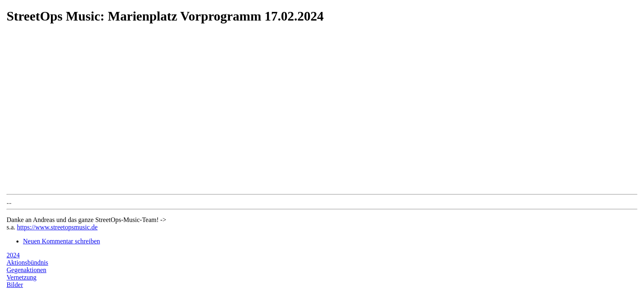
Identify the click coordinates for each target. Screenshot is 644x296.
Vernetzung (22, 277)
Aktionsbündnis (27, 262)
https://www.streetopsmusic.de (57, 227)
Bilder (15, 285)
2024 (13, 255)
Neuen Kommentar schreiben (61, 241)
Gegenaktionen (26, 270)
